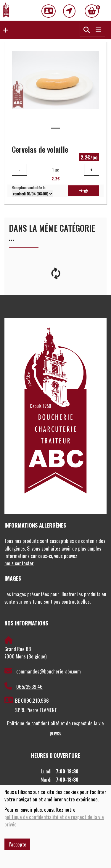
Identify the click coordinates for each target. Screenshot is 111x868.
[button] (4, 30)
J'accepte (17, 844)
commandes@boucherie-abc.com (43, 671)
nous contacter (19, 563)
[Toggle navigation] (98, 30)
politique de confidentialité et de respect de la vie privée (54, 821)
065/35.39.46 (24, 686)
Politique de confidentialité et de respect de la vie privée (55, 728)
